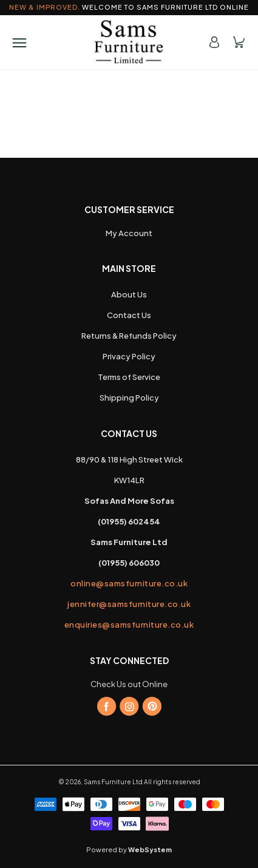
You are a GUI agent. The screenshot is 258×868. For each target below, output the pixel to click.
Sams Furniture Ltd (113, 782)
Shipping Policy (129, 398)
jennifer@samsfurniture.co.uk (129, 604)
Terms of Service (129, 377)
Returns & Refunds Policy (129, 336)
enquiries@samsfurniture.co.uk (129, 625)
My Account (129, 233)
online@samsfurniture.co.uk (129, 583)
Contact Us (129, 315)
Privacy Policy (129, 356)
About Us (129, 294)
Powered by (129, 849)
